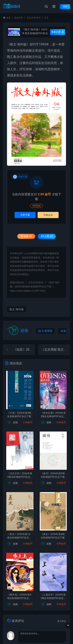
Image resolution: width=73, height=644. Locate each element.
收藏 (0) (26, 236)
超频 (24, 330)
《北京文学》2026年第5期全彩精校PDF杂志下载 (20, 476)
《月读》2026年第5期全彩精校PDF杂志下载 (19, 415)
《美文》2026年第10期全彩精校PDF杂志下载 (19, 536)
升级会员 (48, 215)
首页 (8, 18)
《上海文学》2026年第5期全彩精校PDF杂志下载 (53, 597)
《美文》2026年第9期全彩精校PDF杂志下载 (53, 536)
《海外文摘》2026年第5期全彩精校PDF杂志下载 (53, 415)
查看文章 (58, 32)
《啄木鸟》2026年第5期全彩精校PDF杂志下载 (19, 597)
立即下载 (25, 215)
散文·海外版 (18, 44)
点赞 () (47, 236)
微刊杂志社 (18, 283)
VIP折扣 (36, 206)
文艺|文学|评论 (33, 18)
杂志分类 (18, 18)
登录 (65, 7)
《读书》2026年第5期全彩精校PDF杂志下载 (53, 475)
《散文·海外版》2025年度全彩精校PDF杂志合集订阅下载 (35, 31)
